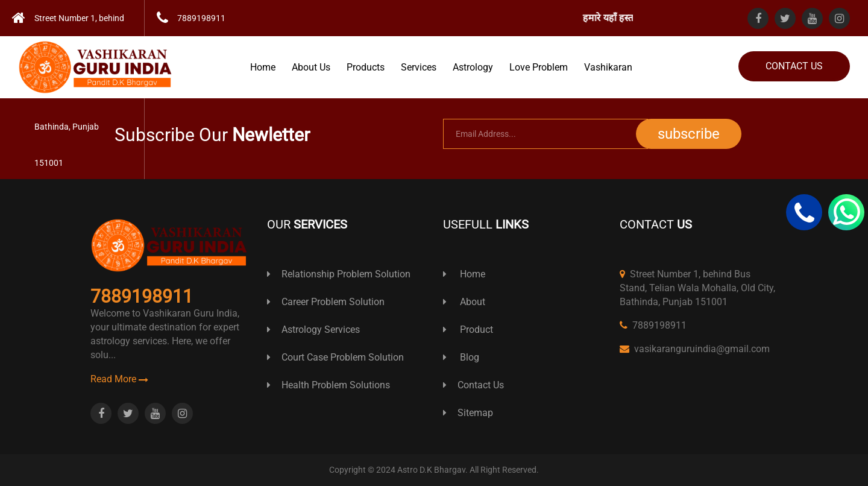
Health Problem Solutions (329, 385)
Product (468, 330)
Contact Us (794, 66)
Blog (461, 357)
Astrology (473, 67)
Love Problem (539, 67)
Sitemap (468, 413)
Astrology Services (313, 330)
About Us (311, 67)
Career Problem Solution (326, 302)
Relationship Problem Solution (339, 274)
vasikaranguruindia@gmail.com (695, 349)
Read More (119, 379)
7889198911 (653, 325)
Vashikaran (608, 67)
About (464, 302)
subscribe (689, 134)
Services (419, 67)
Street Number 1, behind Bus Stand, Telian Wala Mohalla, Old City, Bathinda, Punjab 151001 (697, 288)
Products (366, 67)
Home (263, 67)
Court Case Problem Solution (335, 357)
